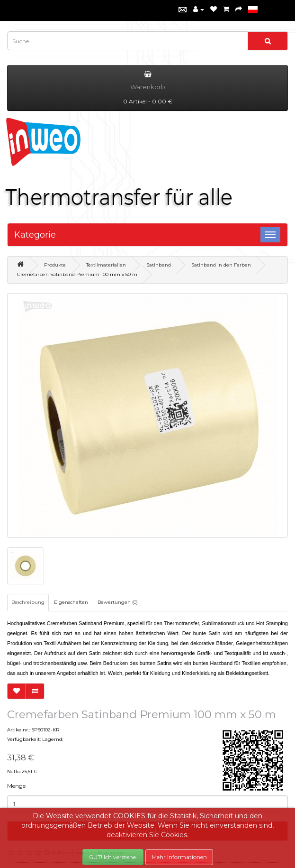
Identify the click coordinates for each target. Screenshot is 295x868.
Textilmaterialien (106, 265)
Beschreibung (28, 602)
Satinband (159, 265)
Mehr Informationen (179, 857)
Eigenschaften (71, 602)
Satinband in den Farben (221, 265)
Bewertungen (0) (118, 602)
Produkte (55, 265)
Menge (16, 786)
